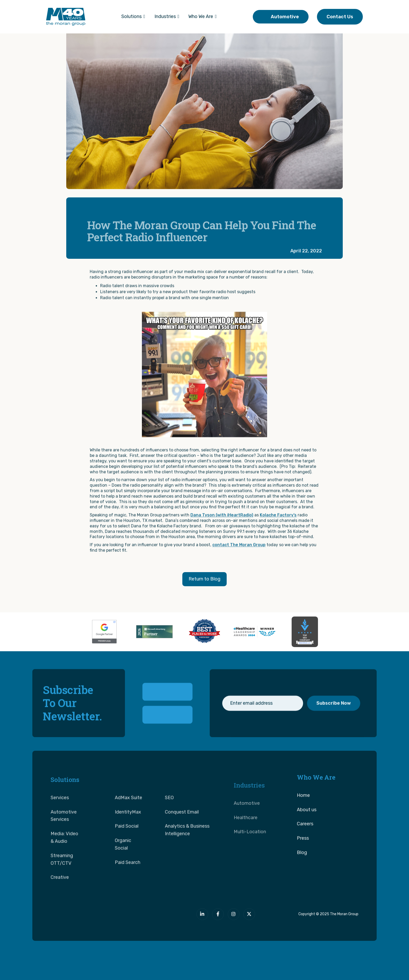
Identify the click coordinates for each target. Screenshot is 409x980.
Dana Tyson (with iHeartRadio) (222, 530)
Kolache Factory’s (278, 530)
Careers (305, 839)
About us (307, 825)
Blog (302, 867)
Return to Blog (204, 579)
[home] (66, 17)
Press (303, 853)
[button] (133, 17)
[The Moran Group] (102, 918)
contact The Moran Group (239, 560)
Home (303, 810)
